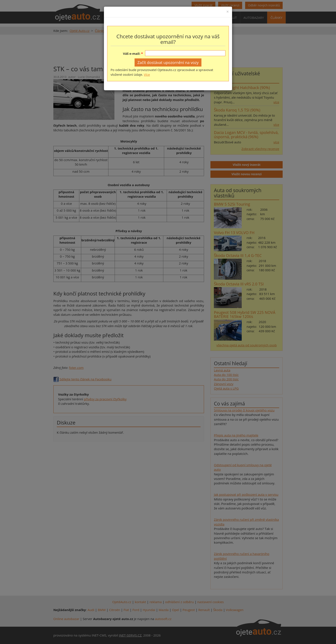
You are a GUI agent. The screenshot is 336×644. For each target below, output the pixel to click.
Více (147, 74)
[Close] (228, 12)
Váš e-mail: (132, 53)
